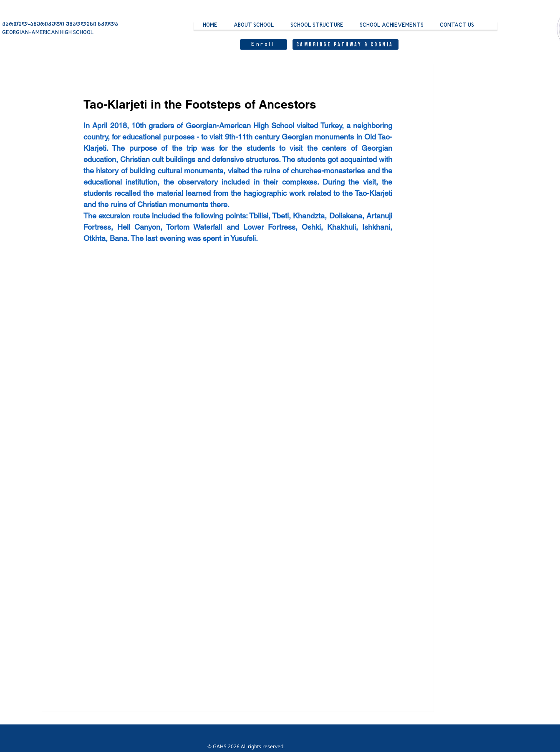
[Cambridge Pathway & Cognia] (346, 44)
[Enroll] (264, 44)
